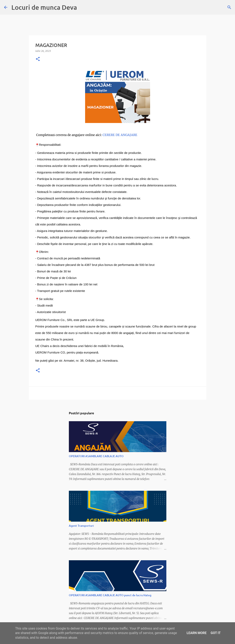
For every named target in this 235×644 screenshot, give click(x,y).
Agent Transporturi (81, 526)
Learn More (197, 633)
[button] (38, 59)
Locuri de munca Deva (44, 7)
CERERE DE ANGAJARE (120, 135)
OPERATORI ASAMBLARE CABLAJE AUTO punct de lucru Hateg (110, 595)
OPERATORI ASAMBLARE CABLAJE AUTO (96, 456)
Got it (216, 633)
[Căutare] (229, 7)
